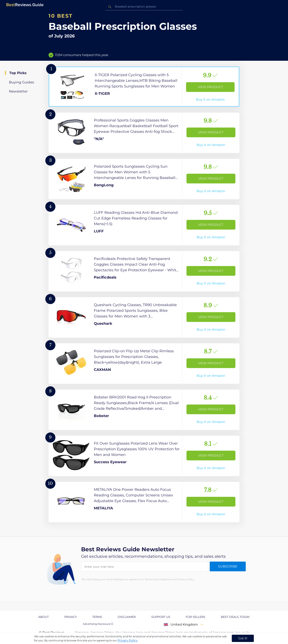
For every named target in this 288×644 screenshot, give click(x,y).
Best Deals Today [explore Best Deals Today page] (235, 617)
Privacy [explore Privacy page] (71, 617)
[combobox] (144, 7)
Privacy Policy (128, 640)
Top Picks (18, 73)
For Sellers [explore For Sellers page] (195, 617)
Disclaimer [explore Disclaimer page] (127, 617)
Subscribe (228, 566)
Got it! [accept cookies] (243, 638)
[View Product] (144, 87)
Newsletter (18, 91)
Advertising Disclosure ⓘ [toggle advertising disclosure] (98, 624)
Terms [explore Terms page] (97, 617)
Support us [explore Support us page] (161, 617)
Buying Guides (21, 82)
